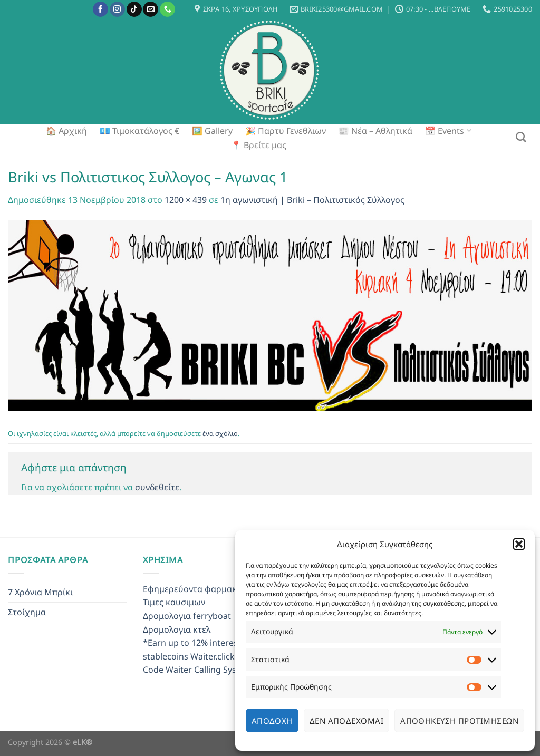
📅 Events (448, 131)
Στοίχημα (27, 612)
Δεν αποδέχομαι (346, 721)
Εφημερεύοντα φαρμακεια (196, 589)
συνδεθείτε (157, 487)
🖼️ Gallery (212, 131)
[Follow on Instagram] (117, 9)
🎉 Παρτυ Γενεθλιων (286, 131)
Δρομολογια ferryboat (187, 616)
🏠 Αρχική (66, 131)
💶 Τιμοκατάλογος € (139, 131)
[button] (519, 544)
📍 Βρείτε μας (259, 145)
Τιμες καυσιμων (174, 602)
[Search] (521, 137)
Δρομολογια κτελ (177, 629)
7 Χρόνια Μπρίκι (40, 592)
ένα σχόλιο (220, 433)
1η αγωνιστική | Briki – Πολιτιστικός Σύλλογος (312, 200)
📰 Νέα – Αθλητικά (375, 131)
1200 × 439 (186, 200)
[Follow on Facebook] (100, 9)
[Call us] (167, 9)
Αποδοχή (272, 721)
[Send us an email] (151, 9)
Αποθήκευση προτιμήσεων (459, 721)
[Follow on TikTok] (134, 9)
